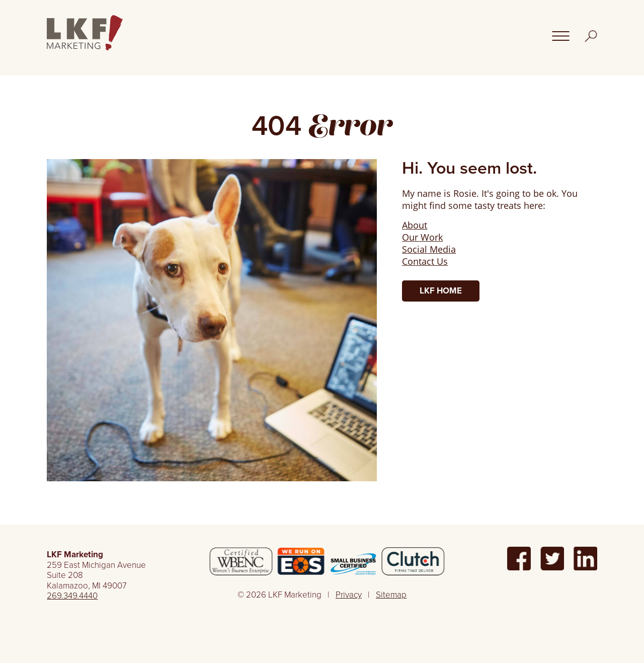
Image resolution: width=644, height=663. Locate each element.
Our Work (422, 237)
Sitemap (391, 595)
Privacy (349, 595)
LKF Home (441, 291)
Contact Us (425, 261)
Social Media (429, 249)
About (415, 225)
